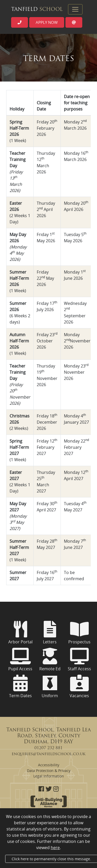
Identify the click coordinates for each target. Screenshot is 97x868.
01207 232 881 (48, 748)
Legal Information (49, 776)
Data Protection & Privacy (49, 771)
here (55, 848)
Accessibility (49, 765)
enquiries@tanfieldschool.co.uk (48, 754)
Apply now (47, 22)
